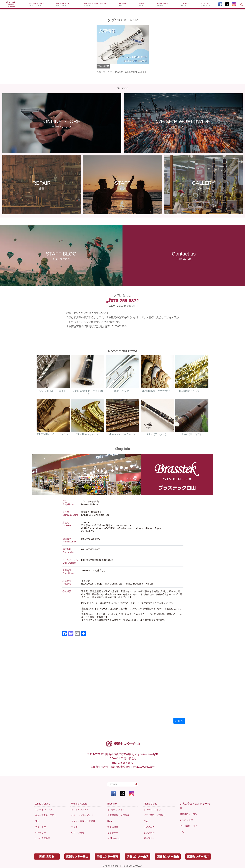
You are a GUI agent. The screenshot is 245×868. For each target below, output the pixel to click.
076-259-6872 (122, 301)
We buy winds (64, 5)
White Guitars (42, 804)
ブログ (74, 827)
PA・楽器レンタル (189, 826)
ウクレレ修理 (78, 833)
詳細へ (179, 721)
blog (182, 831)
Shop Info (162, 5)
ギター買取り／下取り (46, 815)
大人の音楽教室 (42, 838)
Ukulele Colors (79, 804)
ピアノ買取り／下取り (155, 815)
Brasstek (112, 804)
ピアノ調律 (149, 833)
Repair (123, 5)
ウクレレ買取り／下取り (83, 821)
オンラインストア (44, 810)
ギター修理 (40, 827)
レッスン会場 (186, 820)
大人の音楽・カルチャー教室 (195, 806)
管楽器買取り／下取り (118, 815)
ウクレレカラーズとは (82, 815)
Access (185, 5)
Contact (206, 5)
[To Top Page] (11, 4)
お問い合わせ (114, 838)
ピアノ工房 (149, 827)
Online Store (36, 5)
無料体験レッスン (189, 814)
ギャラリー (40, 833)
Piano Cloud (150, 804)
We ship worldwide (95, 5)
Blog (142, 5)
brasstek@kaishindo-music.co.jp (97, 560)
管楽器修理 (113, 827)
